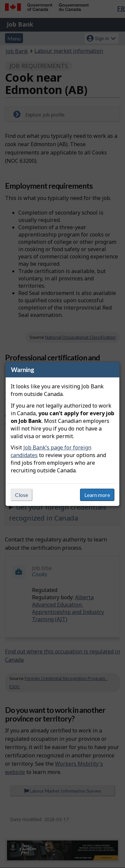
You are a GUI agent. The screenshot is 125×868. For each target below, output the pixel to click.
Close (21, 495)
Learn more (97, 495)
